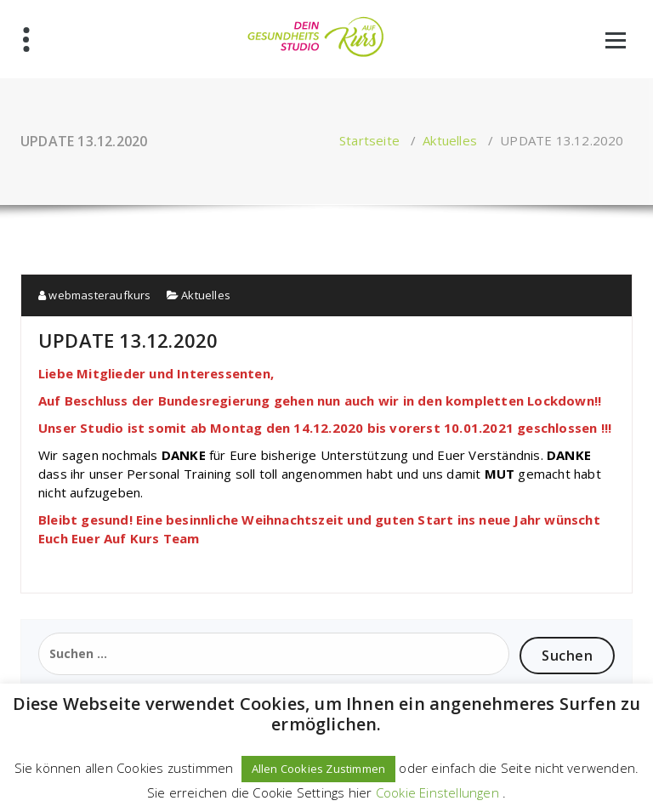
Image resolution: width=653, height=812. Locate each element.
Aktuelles (450, 140)
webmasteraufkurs (95, 295)
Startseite (369, 140)
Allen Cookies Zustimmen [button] (319, 769)
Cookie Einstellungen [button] (437, 792)
